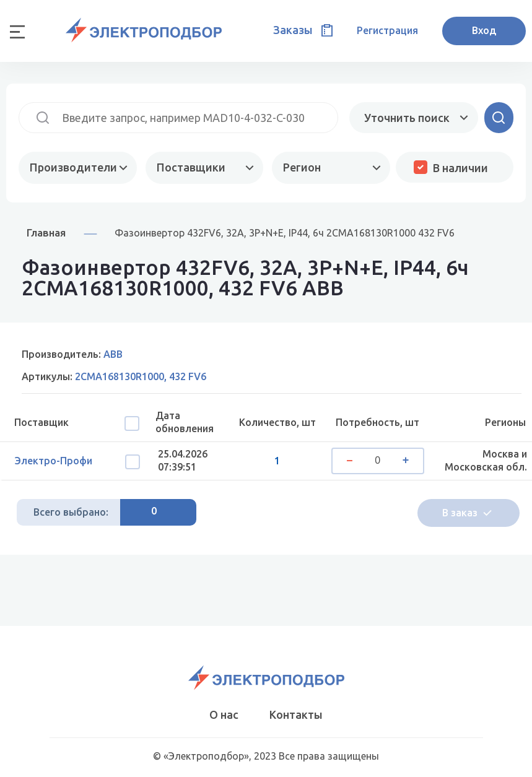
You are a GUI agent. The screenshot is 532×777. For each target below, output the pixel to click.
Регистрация (387, 30)
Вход (484, 30)
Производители (73, 167)
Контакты (296, 714)
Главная (46, 232)
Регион (302, 167)
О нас (224, 714)
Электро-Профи (54, 461)
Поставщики (191, 167)
